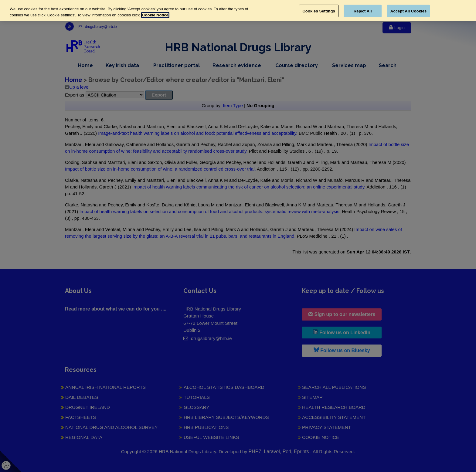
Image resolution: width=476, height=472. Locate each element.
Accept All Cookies (409, 11)
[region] (238, 10)
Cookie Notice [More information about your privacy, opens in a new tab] (155, 15)
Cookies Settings (319, 11)
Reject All (363, 11)
